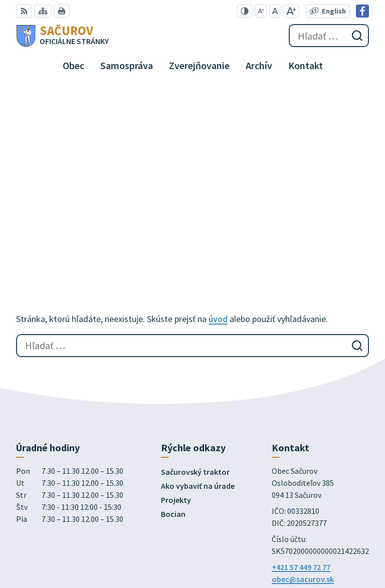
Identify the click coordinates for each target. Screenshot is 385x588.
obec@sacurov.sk (303, 403)
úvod (218, 143)
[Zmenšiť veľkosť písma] (261, 11)
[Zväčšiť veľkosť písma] (291, 11)
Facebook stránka (304, 415)
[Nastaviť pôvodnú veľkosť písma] (275, 11)
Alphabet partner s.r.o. (147, 477)
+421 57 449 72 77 (301, 391)
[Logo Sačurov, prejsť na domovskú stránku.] (62, 36)
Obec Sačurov (97, 486)
